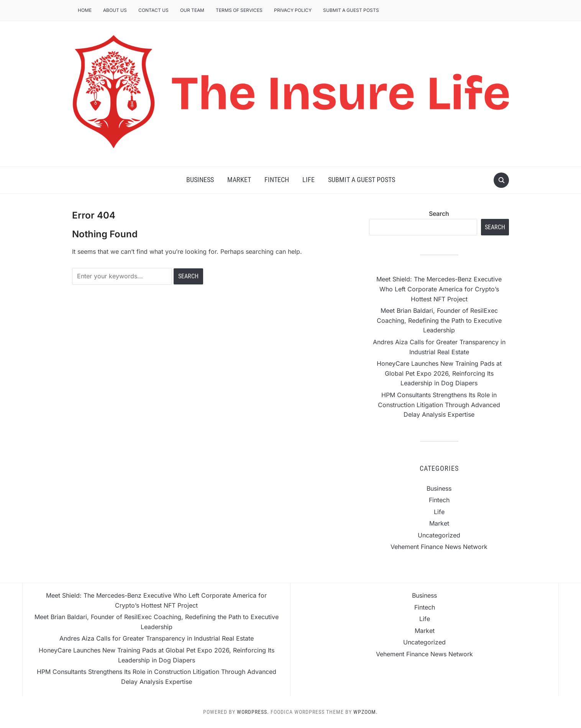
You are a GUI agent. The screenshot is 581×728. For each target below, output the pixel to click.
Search (439, 214)
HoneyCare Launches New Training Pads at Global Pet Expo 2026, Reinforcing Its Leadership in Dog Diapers (439, 373)
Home (85, 10)
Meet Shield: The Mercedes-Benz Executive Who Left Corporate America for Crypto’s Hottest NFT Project (439, 289)
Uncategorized (439, 535)
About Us (115, 10)
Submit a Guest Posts (351, 10)
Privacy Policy (293, 10)
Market (239, 180)
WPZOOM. (366, 712)
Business (200, 180)
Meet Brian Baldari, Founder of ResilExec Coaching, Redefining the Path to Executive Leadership (439, 320)
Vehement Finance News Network (439, 547)
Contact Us (153, 10)
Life (309, 180)
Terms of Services (239, 10)
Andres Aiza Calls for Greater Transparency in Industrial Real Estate (157, 638)
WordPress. (253, 712)
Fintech (277, 180)
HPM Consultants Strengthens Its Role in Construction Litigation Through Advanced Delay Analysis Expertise (439, 405)
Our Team (192, 10)
